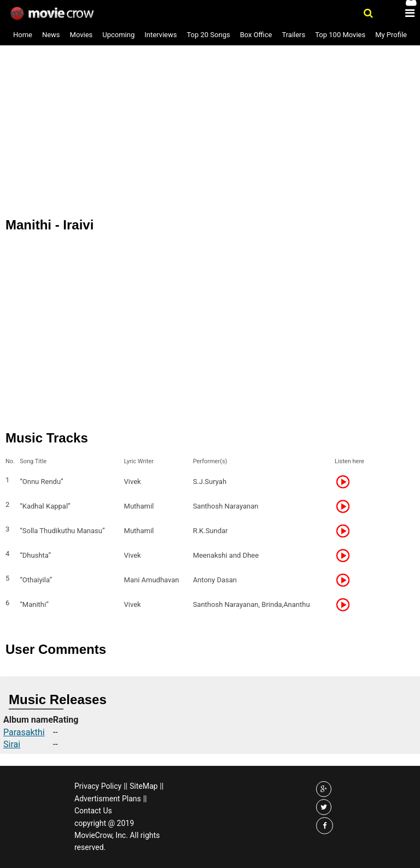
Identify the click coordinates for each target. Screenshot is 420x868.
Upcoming (118, 35)
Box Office (256, 35)
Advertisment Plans (108, 799)
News (51, 35)
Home (23, 35)
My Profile (391, 35)
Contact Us (93, 811)
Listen (346, 482)
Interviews (161, 35)
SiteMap (144, 786)
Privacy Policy (98, 786)
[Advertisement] (210, 92)
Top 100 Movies (340, 35)
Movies (81, 35)
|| (126, 786)
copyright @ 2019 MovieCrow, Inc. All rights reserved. (117, 835)
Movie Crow (53, 14)
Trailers (293, 35)
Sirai (12, 744)
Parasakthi (24, 732)
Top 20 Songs (208, 35)
